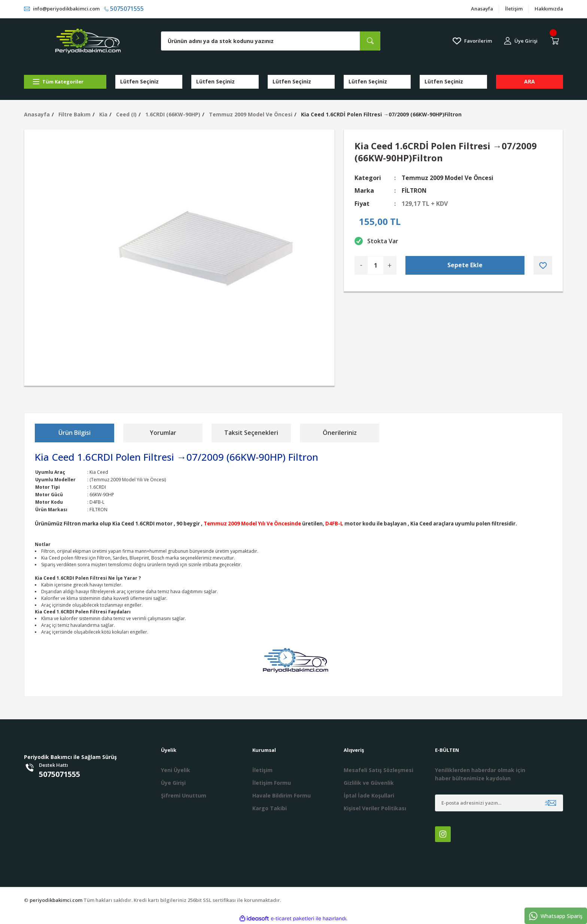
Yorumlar (163, 433)
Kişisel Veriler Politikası (375, 808)
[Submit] (550, 803)
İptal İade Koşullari (369, 795)
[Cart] (556, 41)
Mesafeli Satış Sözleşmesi (378, 770)
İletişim (514, 9)
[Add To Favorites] (543, 265)
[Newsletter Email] (499, 803)
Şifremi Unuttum (184, 795)
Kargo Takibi (270, 808)
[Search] (271, 41)
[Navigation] (65, 82)
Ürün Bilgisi (74, 433)
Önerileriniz (340, 433)
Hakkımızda (549, 9)
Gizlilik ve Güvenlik (369, 783)
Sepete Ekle (465, 265)
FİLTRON (415, 190)
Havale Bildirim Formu (282, 795)
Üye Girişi (173, 783)
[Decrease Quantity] (361, 265)
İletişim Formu (272, 783)
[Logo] (88, 41)
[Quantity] (375, 265)
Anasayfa (482, 9)
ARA (530, 81)
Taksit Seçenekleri (251, 433)
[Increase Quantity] (390, 265)
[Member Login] (521, 41)
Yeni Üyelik (176, 770)
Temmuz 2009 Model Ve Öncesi (448, 178)
